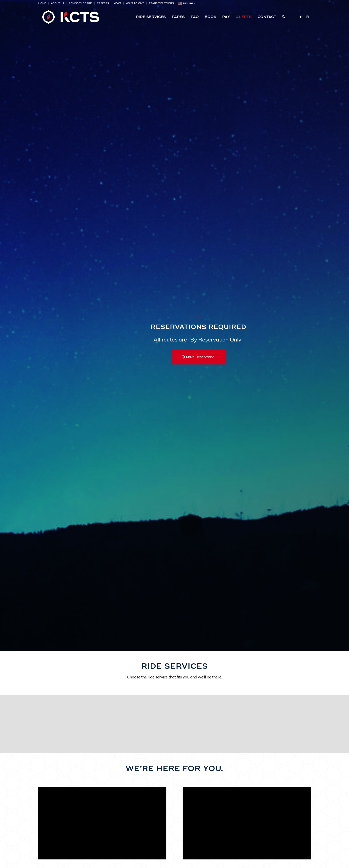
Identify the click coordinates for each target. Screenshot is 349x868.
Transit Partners (161, 3)
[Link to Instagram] (307, 17)
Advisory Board (80, 3)
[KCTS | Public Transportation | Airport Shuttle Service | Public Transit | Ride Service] (70, 17)
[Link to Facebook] (301, 17)
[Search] (284, 17)
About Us (57, 3)
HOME (42, 3)
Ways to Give (135, 3)
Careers (103, 3)
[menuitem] (43, 3)
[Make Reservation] (199, 357)
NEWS (117, 3)
